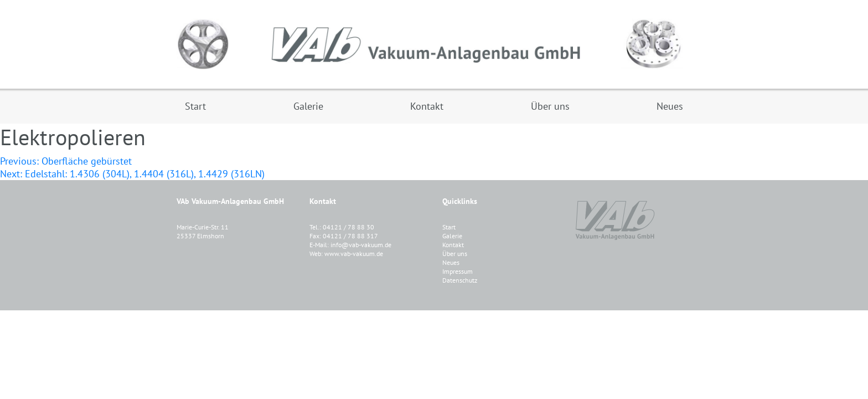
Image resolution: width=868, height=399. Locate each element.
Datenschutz (460, 280)
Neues (451, 262)
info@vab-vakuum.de (361, 245)
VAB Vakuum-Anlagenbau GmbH (434, 44)
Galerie (452, 236)
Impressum (458, 271)
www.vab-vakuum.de (354, 254)
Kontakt (453, 245)
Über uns (455, 254)
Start (449, 227)
